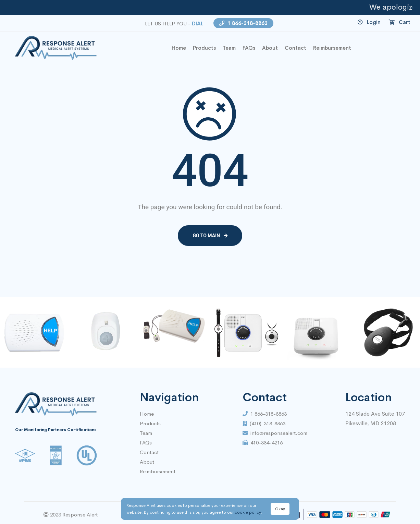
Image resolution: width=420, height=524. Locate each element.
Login (369, 22)
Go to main (210, 236)
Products (204, 48)
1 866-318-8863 (243, 23)
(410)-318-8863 (264, 423)
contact (295, 48)
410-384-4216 (263, 443)
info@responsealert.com (275, 433)
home (179, 48)
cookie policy (248, 512)
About (270, 48)
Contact (149, 452)
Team (229, 48)
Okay (280, 509)
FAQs (249, 48)
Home (147, 414)
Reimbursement (332, 48)
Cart (400, 22)
